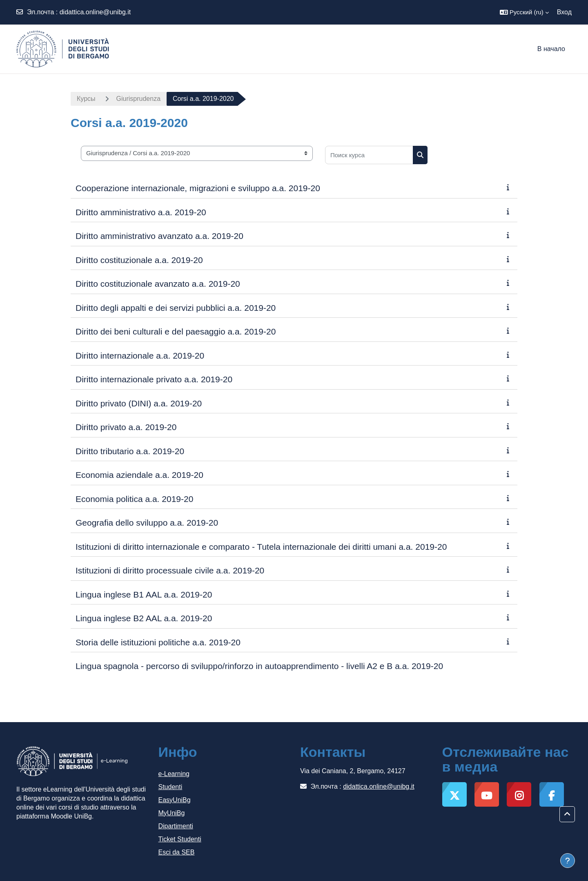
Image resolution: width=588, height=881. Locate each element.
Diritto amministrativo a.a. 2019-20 (141, 212)
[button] (524, 12)
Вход (564, 12)
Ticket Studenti (180, 839)
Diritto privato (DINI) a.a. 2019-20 (139, 403)
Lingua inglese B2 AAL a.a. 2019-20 (144, 618)
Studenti (170, 787)
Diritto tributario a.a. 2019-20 (130, 451)
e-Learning (174, 774)
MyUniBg (172, 813)
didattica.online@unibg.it (95, 12)
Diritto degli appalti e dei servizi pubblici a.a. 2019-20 (176, 308)
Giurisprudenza (139, 99)
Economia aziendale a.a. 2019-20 (139, 475)
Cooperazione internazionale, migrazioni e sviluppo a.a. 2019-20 (198, 188)
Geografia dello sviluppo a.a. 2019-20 (147, 523)
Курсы (86, 99)
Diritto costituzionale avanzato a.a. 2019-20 (158, 284)
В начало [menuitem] (551, 49)
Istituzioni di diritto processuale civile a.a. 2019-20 (170, 570)
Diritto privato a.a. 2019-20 (126, 427)
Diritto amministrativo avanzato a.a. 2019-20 (159, 236)
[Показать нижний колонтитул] (568, 861)
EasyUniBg (175, 800)
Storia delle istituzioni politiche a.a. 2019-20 (158, 642)
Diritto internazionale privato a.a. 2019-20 (154, 379)
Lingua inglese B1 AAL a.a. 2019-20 (144, 594)
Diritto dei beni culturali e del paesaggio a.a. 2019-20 (176, 331)
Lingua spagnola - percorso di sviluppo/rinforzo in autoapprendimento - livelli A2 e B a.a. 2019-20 (259, 666)
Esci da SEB (177, 852)
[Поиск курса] (369, 155)
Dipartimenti (176, 826)
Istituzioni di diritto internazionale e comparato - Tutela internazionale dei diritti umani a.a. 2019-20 (261, 547)
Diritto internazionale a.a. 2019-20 (140, 356)
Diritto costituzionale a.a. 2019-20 (139, 260)
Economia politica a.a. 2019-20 (134, 499)
